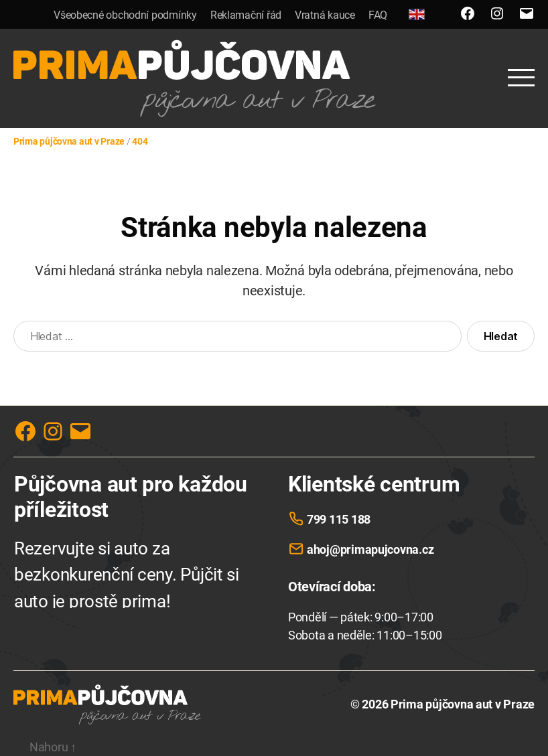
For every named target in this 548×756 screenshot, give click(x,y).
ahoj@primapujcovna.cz (370, 549)
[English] (417, 14)
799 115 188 (339, 519)
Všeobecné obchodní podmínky (125, 15)
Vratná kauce (325, 15)
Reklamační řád (246, 15)
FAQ (378, 15)
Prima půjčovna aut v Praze (463, 704)
